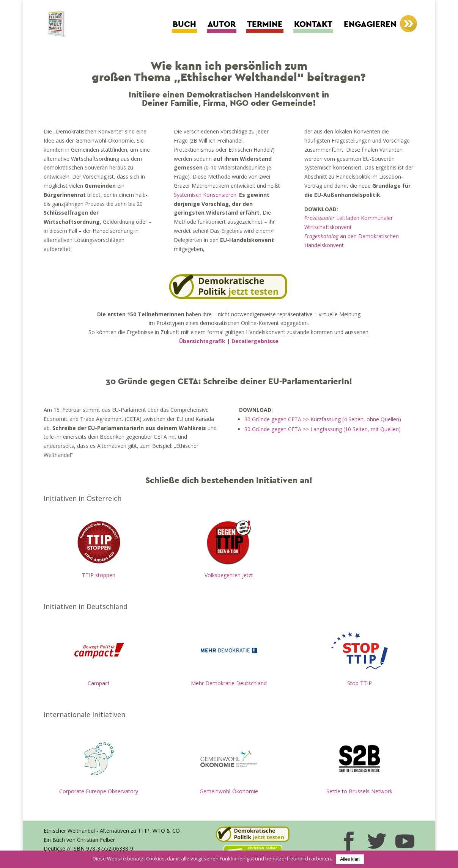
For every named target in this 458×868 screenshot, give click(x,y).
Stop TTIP (360, 683)
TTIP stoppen (99, 575)
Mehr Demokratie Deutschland (229, 683)
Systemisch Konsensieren (205, 195)
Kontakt (313, 24)
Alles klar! (350, 859)
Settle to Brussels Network (359, 791)
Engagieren (370, 24)
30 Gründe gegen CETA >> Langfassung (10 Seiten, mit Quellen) (323, 429)
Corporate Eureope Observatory (99, 791)
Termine (265, 24)
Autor (222, 24)
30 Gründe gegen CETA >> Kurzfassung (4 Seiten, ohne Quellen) (323, 419)
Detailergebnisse (255, 341)
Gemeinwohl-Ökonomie (229, 791)
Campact (99, 683)
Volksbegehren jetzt (229, 575)
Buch (184, 24)
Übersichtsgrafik (202, 341)
